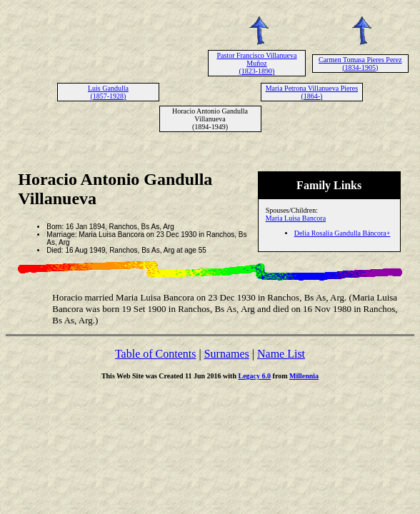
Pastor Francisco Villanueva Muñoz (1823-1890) (256, 63)
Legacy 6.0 (255, 376)
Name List (281, 354)
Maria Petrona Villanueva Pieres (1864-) (312, 92)
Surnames (227, 354)
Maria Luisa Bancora (296, 218)
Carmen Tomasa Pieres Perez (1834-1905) (360, 64)
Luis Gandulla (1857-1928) (108, 92)
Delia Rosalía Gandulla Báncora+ (342, 233)
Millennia (304, 376)
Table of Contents (156, 354)
